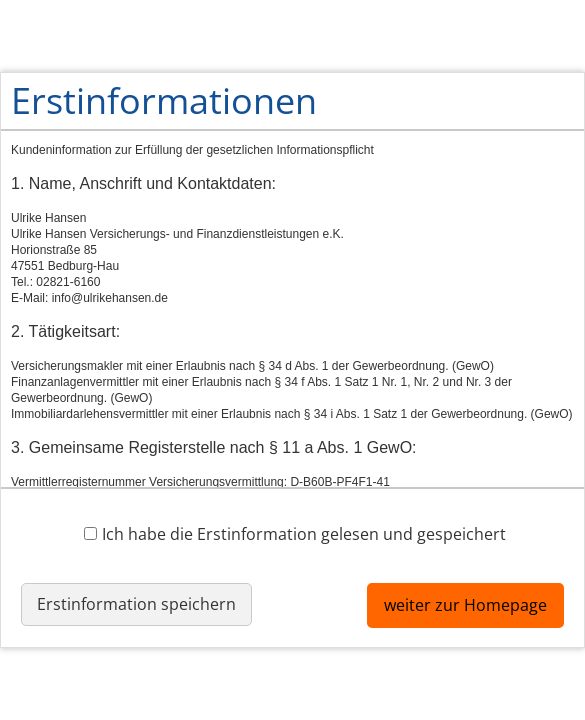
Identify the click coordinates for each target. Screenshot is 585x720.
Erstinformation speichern (136, 604)
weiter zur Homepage (465, 605)
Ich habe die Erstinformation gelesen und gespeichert (295, 533)
